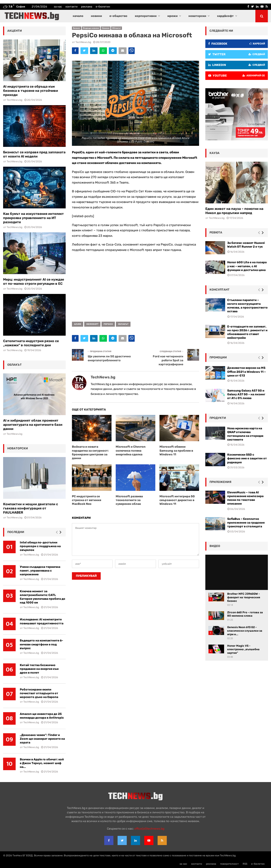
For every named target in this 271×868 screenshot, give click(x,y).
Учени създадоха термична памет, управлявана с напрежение (40, 571)
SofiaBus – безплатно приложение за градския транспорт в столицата (246, 523)
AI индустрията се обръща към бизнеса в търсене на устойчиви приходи (31, 91)
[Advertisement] (135, 285)
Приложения (220, 482)
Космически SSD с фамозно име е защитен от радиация (247, 458)
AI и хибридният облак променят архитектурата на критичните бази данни (33, 425)
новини (96, 16)
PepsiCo (108, 324)
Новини (106, 28)
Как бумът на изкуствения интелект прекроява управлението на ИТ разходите (33, 218)
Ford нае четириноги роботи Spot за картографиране (168, 360)
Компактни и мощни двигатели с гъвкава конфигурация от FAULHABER (31, 508)
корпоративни (146, 16)
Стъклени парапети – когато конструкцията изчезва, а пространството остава (247, 306)
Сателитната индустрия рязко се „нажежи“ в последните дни (31, 343)
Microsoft (92, 324)
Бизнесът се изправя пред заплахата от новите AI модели (34, 154)
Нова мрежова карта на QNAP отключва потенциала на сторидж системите (245, 434)
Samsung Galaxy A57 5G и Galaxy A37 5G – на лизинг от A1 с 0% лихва (246, 394)
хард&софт (225, 16)
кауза (215, 153)
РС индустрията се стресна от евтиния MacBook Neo (87, 500)
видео (215, 546)
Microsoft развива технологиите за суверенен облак (129, 500)
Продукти (218, 418)
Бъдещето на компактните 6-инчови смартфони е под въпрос (41, 644)
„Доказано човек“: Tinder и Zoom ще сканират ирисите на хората (42, 739)
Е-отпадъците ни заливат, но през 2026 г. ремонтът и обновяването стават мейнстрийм (247, 332)
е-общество (118, 16)
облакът (123, 324)
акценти (15, 31)
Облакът (117, 28)
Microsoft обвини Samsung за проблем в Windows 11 (176, 450)
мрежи (173, 16)
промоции (218, 357)
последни (16, 532)
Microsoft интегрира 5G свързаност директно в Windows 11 (177, 500)
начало (78, 16)
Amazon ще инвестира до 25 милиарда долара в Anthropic (42, 716)
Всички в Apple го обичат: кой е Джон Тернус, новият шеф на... (42, 763)
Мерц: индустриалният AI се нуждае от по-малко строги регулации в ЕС (34, 282)
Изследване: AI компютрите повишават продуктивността (42, 621)
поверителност (229, 864)
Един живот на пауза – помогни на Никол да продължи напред (234, 211)
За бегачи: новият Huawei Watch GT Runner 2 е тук (246, 245)
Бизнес (77, 28)
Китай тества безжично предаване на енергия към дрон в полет (39, 669)
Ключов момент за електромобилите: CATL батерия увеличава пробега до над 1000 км (43, 597)
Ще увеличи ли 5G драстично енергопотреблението (109, 358)
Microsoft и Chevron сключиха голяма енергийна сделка (131, 450)
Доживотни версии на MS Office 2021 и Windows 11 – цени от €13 (247, 372)
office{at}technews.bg (149, 829)
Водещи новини (91, 28)
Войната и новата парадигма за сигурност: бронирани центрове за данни (90, 452)
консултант (220, 290)
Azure (78, 324)
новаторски (197, 16)
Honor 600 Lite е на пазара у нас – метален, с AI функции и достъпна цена (247, 266)
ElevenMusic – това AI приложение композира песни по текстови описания (245, 498)
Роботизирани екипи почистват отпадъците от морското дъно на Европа (39, 693)
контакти (72, 7)
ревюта (216, 232)
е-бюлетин (103, 7)
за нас (58, 7)
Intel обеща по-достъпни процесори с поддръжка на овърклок (40, 546)
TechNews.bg (83, 42)
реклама (87, 7)
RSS (245, 864)
